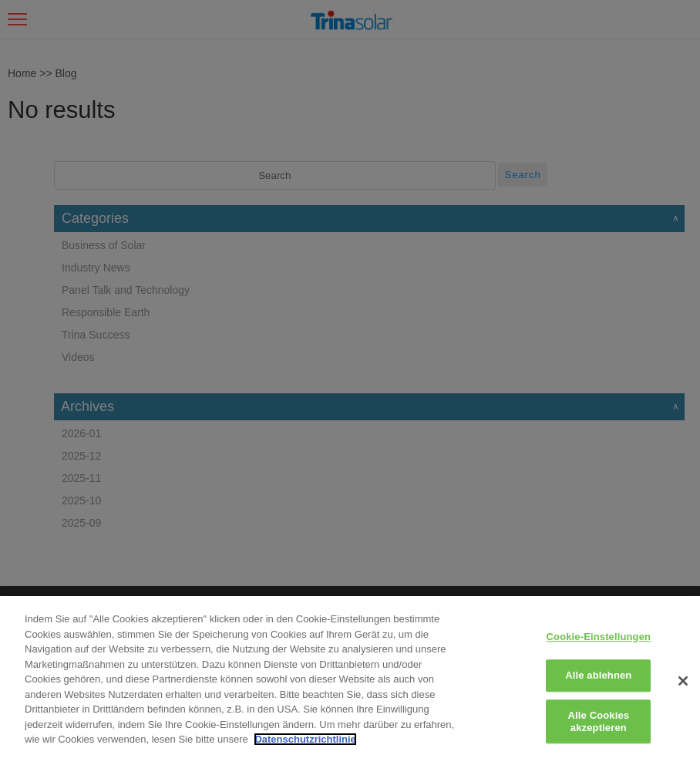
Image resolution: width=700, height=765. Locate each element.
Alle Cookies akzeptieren (599, 721)
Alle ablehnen (598, 676)
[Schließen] (683, 681)
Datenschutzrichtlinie (305, 739)
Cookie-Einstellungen (599, 637)
